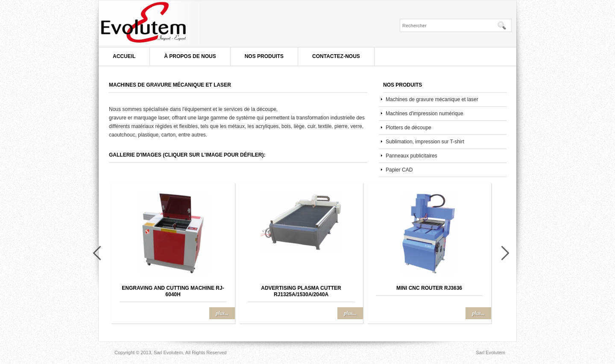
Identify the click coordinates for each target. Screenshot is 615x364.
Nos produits (264, 56)
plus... (222, 313)
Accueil (124, 56)
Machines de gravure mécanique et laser (432, 99)
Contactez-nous (336, 56)
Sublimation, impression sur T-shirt (425, 142)
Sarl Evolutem (175, 24)
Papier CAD (399, 170)
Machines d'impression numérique (425, 114)
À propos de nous (190, 56)
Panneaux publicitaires (411, 156)
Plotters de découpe (409, 128)
